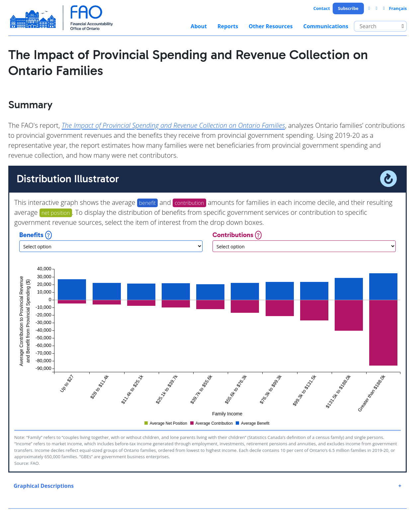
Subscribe (348, 8)
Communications (326, 26)
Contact (322, 8)
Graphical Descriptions (44, 486)
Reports (228, 26)
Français (398, 8)
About (199, 26)
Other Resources (271, 26)
